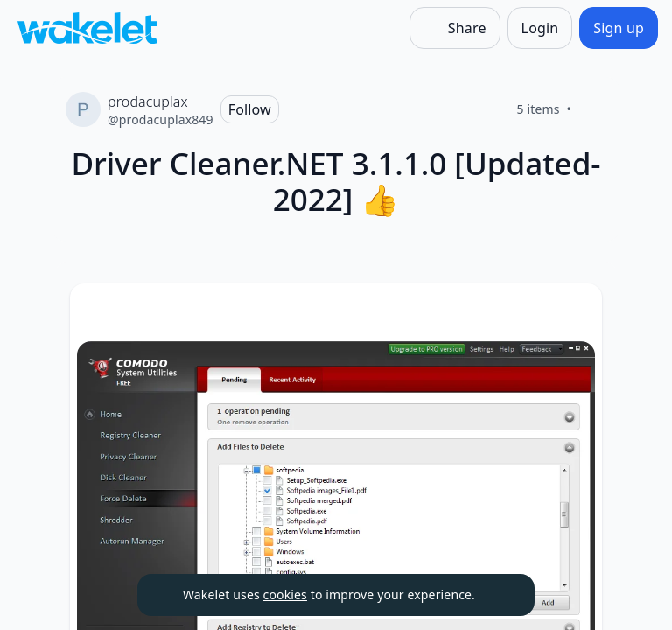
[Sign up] (619, 28)
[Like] (592, 109)
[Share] (455, 28)
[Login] (540, 28)
